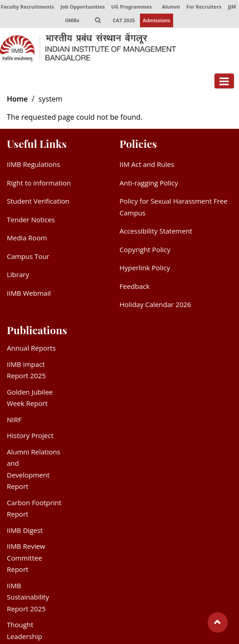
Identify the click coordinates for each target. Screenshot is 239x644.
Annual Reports (31, 348)
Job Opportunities (82, 7)
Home (17, 99)
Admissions (157, 20)
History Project (30, 436)
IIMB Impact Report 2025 (26, 370)
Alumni (171, 7)
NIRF (14, 420)
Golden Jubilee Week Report (30, 398)
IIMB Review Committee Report (26, 558)
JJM (232, 7)
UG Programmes (132, 7)
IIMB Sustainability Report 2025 (28, 597)
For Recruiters (204, 7)
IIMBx (72, 20)
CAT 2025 (124, 20)
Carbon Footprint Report (34, 508)
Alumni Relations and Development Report (34, 469)
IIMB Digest (25, 530)
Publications (37, 330)
